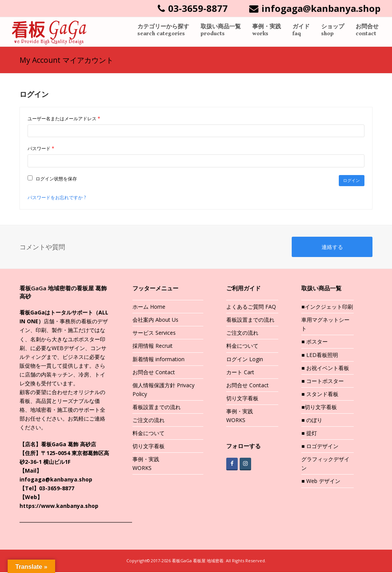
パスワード (43, 149)
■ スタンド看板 (320, 395)
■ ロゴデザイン (320, 447)
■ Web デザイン (321, 482)
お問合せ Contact (154, 373)
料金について (149, 434)
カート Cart (240, 373)
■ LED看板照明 (319, 356)
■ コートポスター (322, 382)
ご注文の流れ (149, 421)
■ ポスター (314, 343)
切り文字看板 (149, 447)
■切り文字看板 (319, 408)
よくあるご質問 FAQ (251, 307)
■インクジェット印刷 (327, 307)
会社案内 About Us (155, 321)
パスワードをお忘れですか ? (57, 198)
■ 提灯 (309, 434)
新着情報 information (158, 360)
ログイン (351, 181)
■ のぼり (312, 421)
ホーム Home (149, 307)
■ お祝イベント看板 (325, 369)
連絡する (332, 247)
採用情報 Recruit (153, 347)
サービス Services (154, 334)
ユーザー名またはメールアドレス (66, 119)
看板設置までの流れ (157, 408)
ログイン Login (245, 360)
